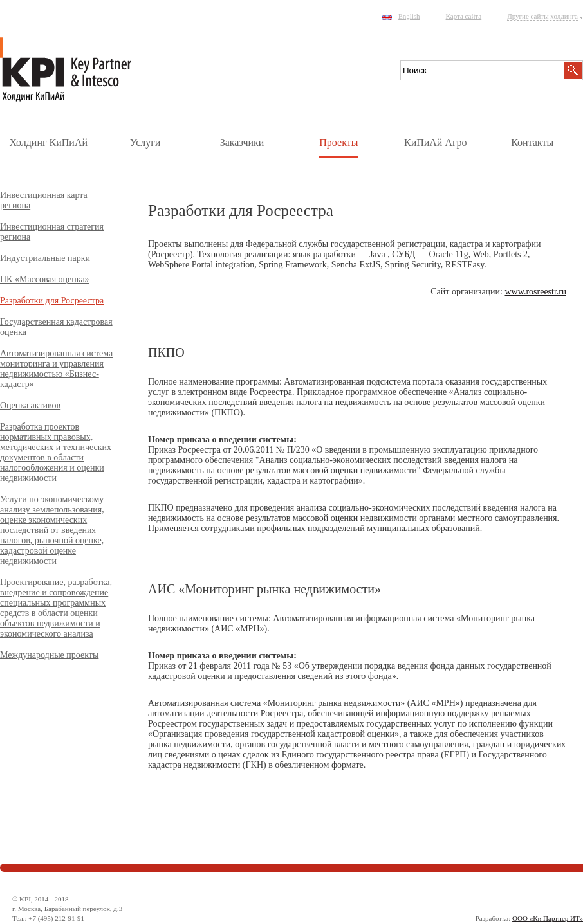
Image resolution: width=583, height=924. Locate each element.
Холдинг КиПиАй (48, 142)
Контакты (532, 142)
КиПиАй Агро (436, 142)
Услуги (145, 142)
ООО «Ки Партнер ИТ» (548, 918)
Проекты (338, 142)
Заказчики (242, 142)
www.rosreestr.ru (535, 292)
